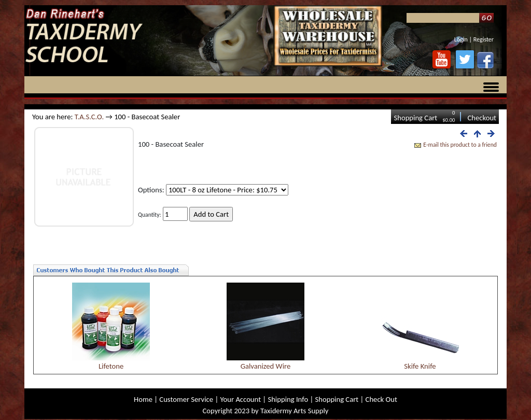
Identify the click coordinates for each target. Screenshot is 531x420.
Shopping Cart (415, 118)
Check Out (381, 399)
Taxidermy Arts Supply (294, 411)
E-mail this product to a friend (460, 145)
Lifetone (111, 366)
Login (461, 39)
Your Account (240, 399)
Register (484, 39)
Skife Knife (420, 366)
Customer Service (186, 399)
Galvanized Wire (266, 366)
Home (143, 399)
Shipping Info (288, 399)
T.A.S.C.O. (89, 117)
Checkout (482, 118)
